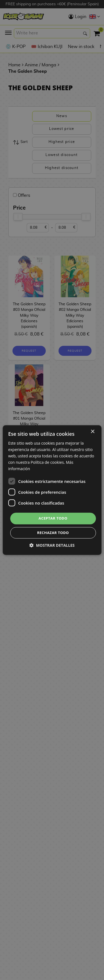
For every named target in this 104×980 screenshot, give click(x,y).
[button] (52, 545)
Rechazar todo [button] (53, 533)
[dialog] (52, 490)
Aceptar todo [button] (53, 518)
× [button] (92, 432)
